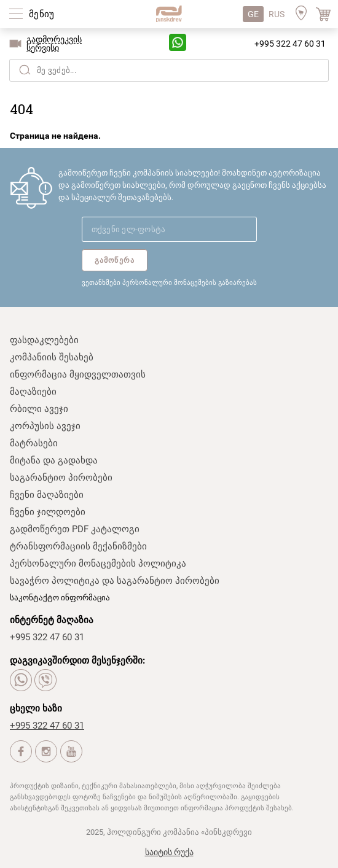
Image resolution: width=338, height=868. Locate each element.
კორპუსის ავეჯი (45, 426)
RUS (277, 14)
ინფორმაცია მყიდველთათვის (78, 374)
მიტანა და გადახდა (54, 460)
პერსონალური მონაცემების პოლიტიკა (98, 564)
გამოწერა (115, 260)
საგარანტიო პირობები (61, 478)
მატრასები (34, 443)
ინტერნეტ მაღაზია (52, 620)
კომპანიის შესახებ (52, 357)
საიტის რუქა (169, 852)
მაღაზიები (33, 392)
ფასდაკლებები (44, 340)
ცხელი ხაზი (36, 708)
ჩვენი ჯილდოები (48, 512)
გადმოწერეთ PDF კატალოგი (75, 529)
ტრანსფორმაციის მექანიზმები (78, 546)
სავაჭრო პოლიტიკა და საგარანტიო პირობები (115, 581)
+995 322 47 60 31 (290, 44)
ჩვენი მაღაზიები (47, 495)
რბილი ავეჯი (39, 409)
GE (253, 14)
